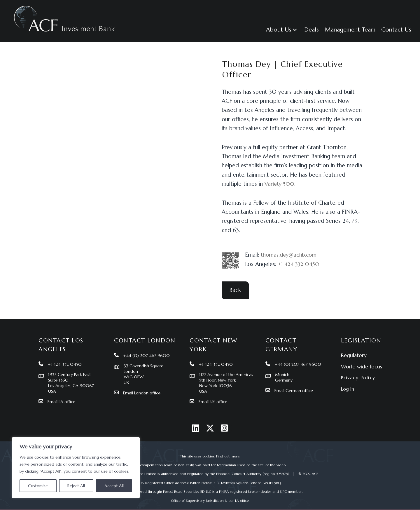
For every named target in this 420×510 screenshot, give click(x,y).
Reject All (76, 486)
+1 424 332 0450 (300, 264)
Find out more (228, 456)
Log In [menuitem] (348, 382)
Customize (38, 486)
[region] (76, 468)
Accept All (114, 486)
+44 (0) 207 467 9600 (148, 349)
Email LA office (63, 396)
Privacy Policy (359, 371)
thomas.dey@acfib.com (290, 255)
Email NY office (214, 402)
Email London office (143, 387)
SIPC (283, 491)
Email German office (295, 384)
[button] (282, 30)
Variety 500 (280, 184)
